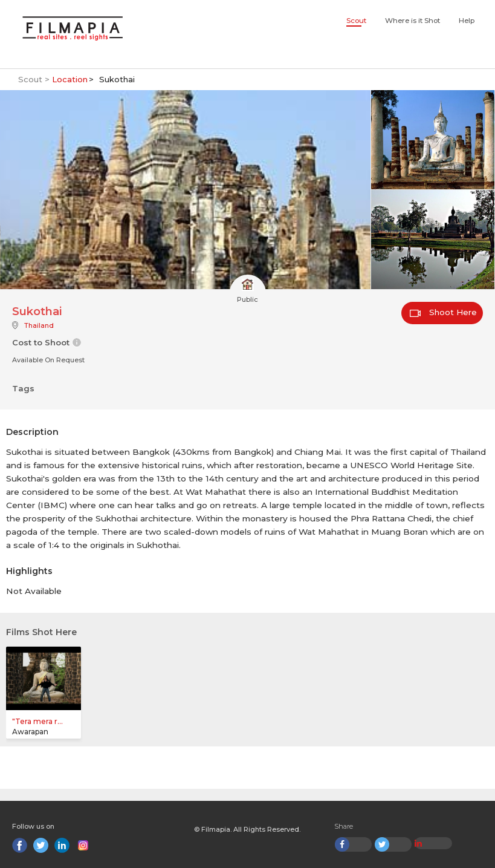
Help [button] (467, 21)
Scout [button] (356, 21)
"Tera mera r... (37, 721)
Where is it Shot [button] (412, 21)
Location (70, 79)
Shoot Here (443, 312)
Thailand (39, 325)
